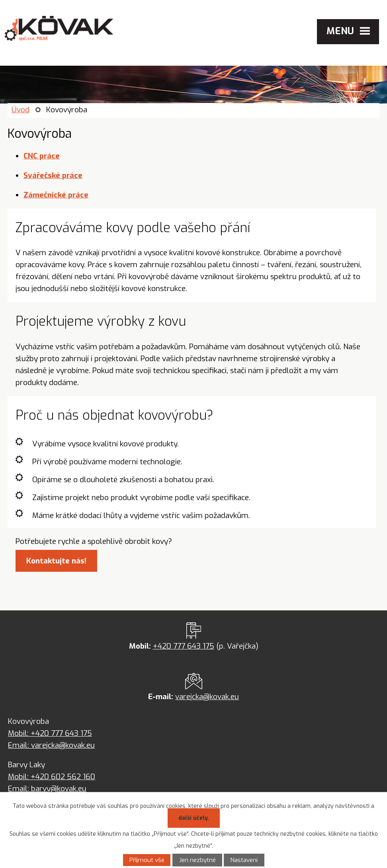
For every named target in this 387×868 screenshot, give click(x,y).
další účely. (194, 818)
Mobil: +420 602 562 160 (52, 777)
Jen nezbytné (197, 860)
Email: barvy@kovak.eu (47, 789)
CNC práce (42, 156)
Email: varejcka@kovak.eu (51, 745)
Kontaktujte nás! (56, 561)
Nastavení (244, 860)
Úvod (21, 110)
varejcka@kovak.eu (207, 697)
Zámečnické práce (56, 195)
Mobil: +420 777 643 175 (50, 733)
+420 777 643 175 (184, 646)
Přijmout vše (147, 860)
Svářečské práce (53, 175)
